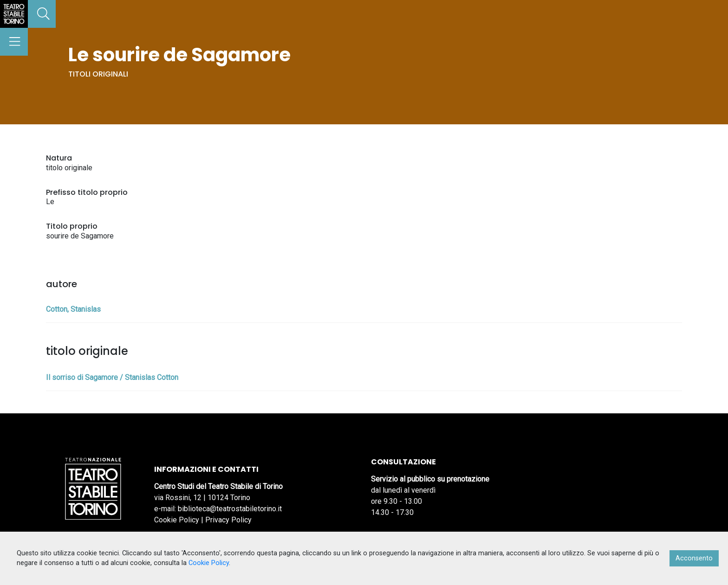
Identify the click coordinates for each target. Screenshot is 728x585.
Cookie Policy (177, 520)
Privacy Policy (228, 520)
